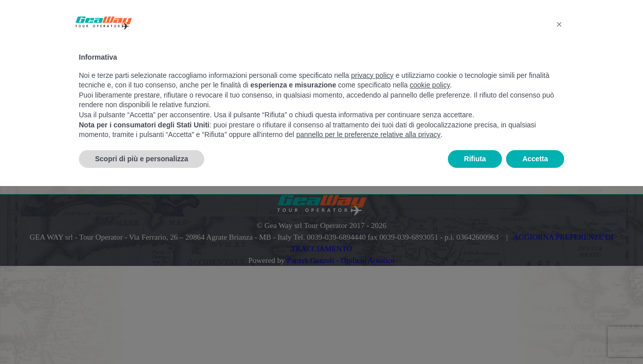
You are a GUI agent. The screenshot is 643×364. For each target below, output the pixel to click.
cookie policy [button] (430, 85)
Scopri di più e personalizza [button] (142, 159)
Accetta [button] (535, 159)
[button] (559, 24)
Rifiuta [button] (475, 159)
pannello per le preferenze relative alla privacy (369, 134)
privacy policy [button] (373, 75)
